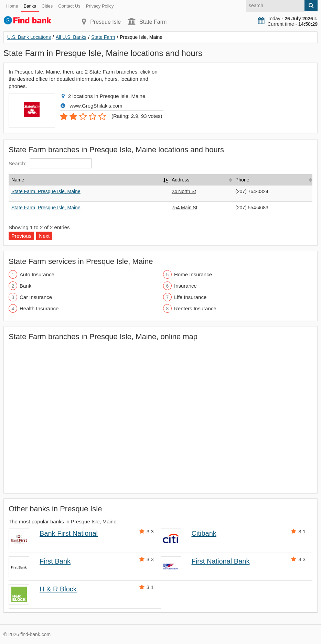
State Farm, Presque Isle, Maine (46, 191)
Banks (30, 6)
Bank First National (69, 533)
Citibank (204, 533)
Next (44, 236)
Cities (47, 6)
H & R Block (58, 589)
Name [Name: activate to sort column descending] (18, 180)
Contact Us (69, 6)
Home (12, 6)
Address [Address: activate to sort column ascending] (180, 180)
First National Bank (221, 561)
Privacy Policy (100, 6)
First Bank (55, 561)
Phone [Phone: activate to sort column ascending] (242, 180)
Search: (50, 163)
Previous (21, 236)
